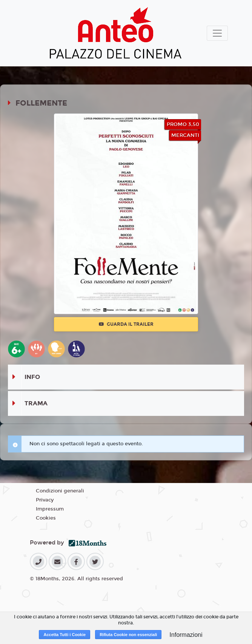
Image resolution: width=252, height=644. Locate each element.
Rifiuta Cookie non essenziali (128, 635)
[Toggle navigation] (217, 33)
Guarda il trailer (126, 324)
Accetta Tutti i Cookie (65, 635)
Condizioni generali (60, 491)
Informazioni (186, 635)
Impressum (50, 509)
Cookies (46, 518)
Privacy (45, 500)
